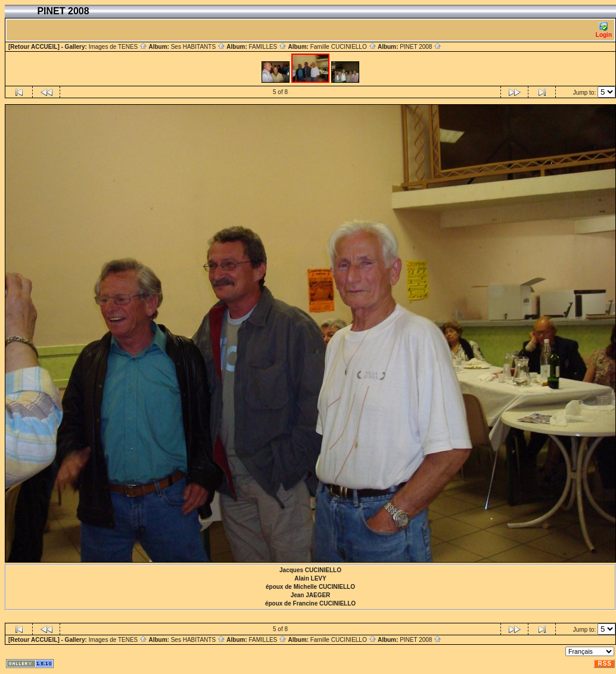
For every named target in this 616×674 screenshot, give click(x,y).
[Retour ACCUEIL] (34, 47)
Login (604, 30)
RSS (605, 664)
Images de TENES (118, 47)
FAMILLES (267, 47)
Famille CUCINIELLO (343, 47)
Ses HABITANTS (198, 47)
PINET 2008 (421, 47)
